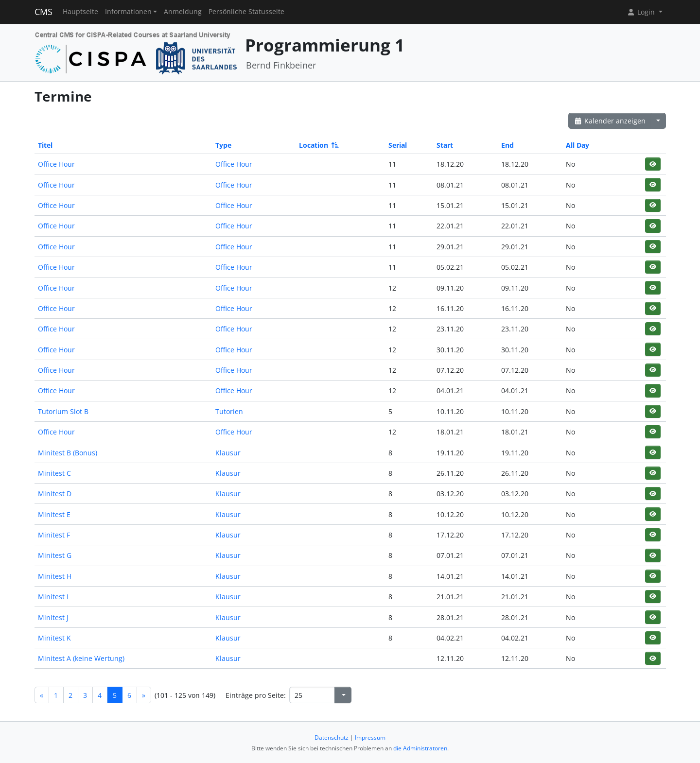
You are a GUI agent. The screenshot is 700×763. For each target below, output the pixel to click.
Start (445, 145)
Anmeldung (183, 12)
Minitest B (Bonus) (68, 453)
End (507, 145)
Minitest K (54, 638)
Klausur (228, 453)
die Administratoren (420, 748)
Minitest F (54, 535)
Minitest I (53, 597)
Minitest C (54, 473)
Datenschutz (332, 737)
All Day (577, 145)
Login (642, 12)
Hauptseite (80, 12)
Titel (45, 145)
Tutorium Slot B (63, 411)
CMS (44, 12)
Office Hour (56, 164)
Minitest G (55, 555)
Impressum (370, 737)
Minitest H (55, 576)
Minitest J (53, 617)
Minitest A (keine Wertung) (81, 658)
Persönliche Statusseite (246, 12)
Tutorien (229, 411)
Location (318, 145)
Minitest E (54, 514)
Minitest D (55, 494)
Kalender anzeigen (610, 121)
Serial (398, 145)
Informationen (128, 12)
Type (223, 145)
